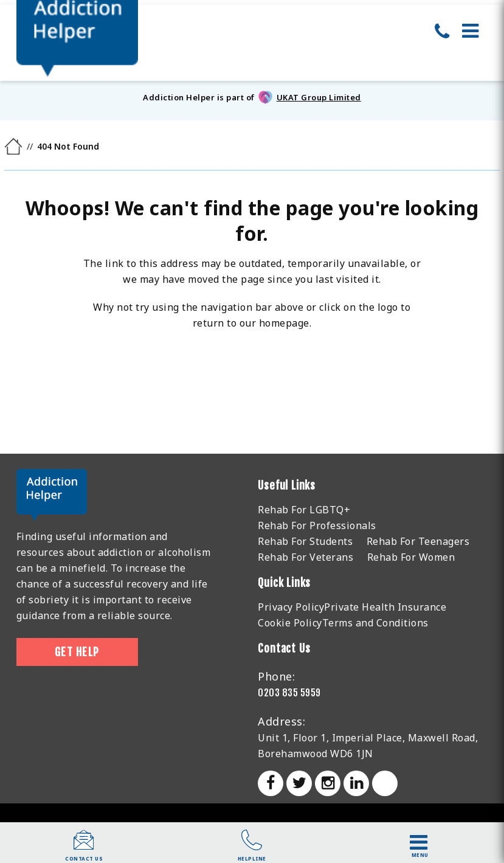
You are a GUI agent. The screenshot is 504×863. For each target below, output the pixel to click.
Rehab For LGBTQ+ (304, 510)
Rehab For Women (411, 557)
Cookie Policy (290, 623)
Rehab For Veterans (306, 557)
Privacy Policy (291, 607)
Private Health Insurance (385, 607)
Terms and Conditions (375, 623)
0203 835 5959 (289, 693)
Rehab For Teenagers (418, 541)
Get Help (77, 652)
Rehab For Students (305, 541)
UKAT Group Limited (319, 97)
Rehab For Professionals (317, 525)
